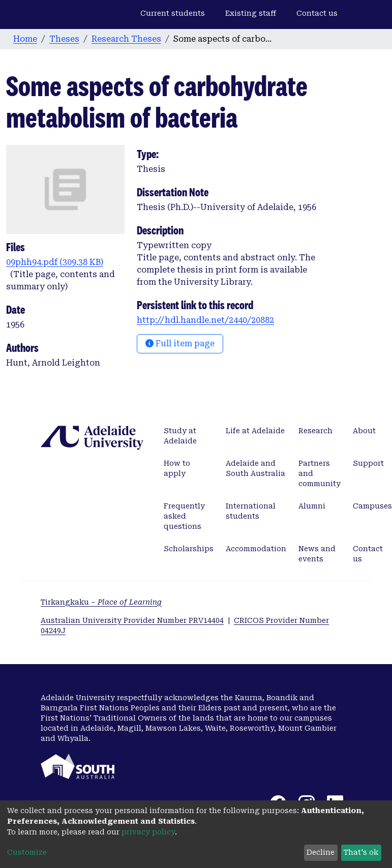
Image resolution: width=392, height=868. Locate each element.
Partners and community (320, 473)
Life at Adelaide (255, 431)
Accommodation (256, 549)
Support (368, 463)
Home (25, 39)
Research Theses (126, 39)
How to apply (177, 468)
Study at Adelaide (180, 436)
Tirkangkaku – (101, 602)
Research (315, 431)
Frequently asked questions (184, 516)
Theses (64, 39)
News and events (317, 554)
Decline (321, 852)
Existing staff (251, 13)
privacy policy (148, 832)
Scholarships (189, 549)
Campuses (372, 506)
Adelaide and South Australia (255, 468)
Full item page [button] (180, 343)
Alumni (312, 506)
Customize (27, 852)
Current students (173, 13)
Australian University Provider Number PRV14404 (132, 620)
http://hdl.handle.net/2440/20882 (205, 320)
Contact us (317, 13)
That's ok (361, 852)
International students (251, 511)
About (364, 431)
